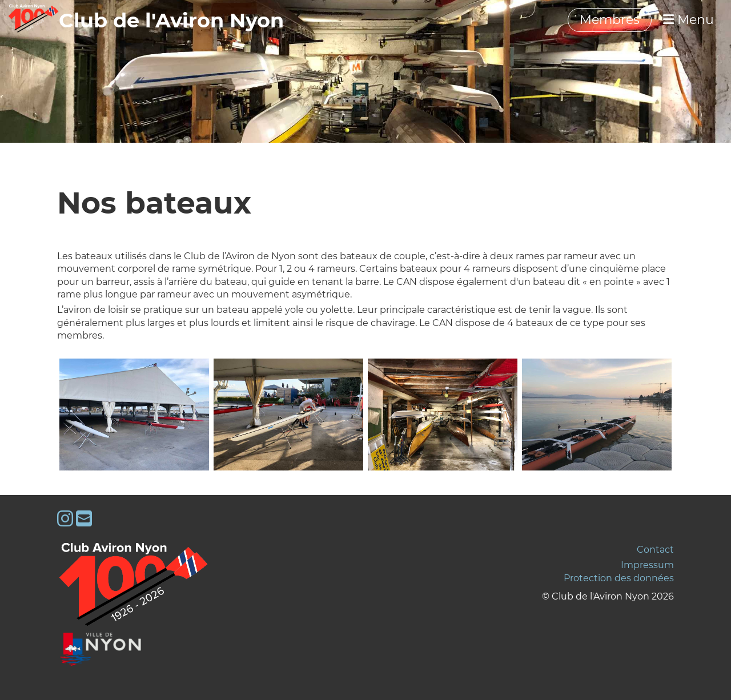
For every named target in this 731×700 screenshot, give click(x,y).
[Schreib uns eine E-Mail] (84, 519)
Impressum (647, 565)
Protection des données (619, 578)
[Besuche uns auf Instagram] (65, 519)
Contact (655, 550)
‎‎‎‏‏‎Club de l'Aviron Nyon (171, 20)
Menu (688, 20)
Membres (610, 20)
